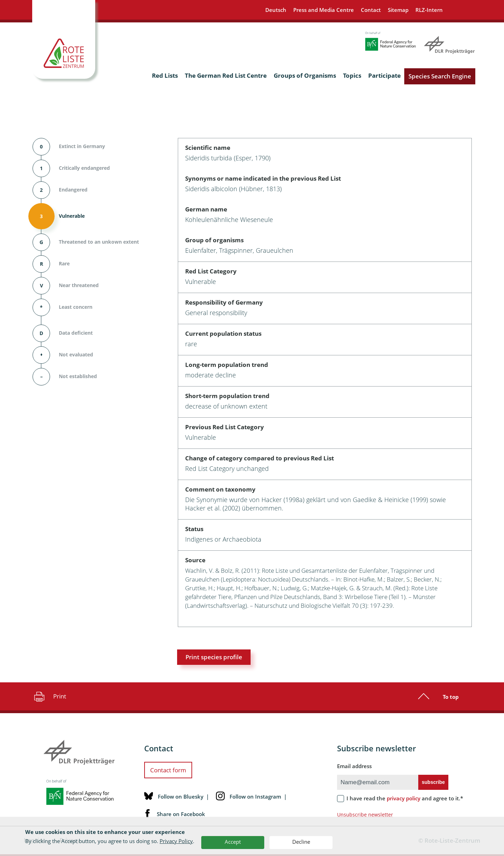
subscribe (433, 782)
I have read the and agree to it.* (405, 798)
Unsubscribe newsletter (365, 815)
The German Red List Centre (226, 75)
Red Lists (165, 75)
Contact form (168, 770)
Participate (384, 75)
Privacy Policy (176, 841)
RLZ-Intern (429, 10)
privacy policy (404, 798)
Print (49, 696)
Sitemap (398, 10)
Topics (352, 75)
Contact (371, 10)
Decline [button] (301, 842)
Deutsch (276, 10)
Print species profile (214, 657)
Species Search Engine (440, 76)
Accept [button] (233, 842)
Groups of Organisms (305, 75)
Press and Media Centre (324, 10)
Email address (354, 766)
